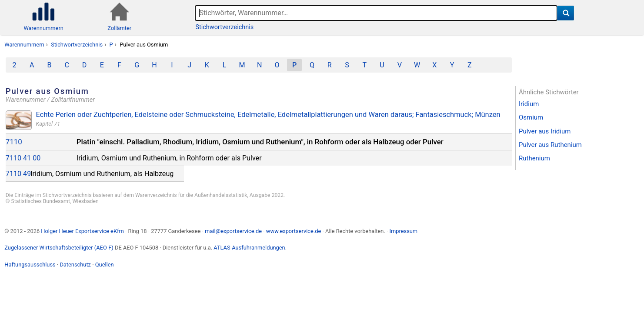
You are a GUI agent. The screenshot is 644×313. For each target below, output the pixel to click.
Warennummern (24, 45)
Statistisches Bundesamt (40, 201)
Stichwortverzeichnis (224, 27)
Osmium (531, 117)
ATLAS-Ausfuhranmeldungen (249, 248)
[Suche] (566, 13)
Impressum (403, 231)
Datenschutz (75, 265)
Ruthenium (534, 158)
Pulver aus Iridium (545, 131)
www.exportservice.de (294, 231)
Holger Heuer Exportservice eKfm (82, 231)
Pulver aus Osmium (144, 45)
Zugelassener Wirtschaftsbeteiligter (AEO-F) (59, 248)
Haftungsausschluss (30, 265)
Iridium (529, 104)
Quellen (105, 265)
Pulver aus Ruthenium (550, 145)
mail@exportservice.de (233, 231)
